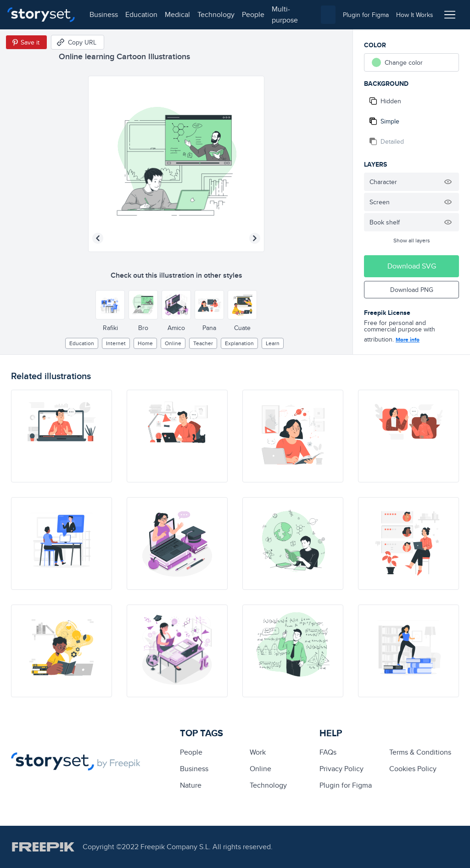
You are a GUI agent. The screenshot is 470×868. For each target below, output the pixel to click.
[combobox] (328, 15)
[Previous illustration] (98, 238)
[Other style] (110, 305)
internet (116, 343)
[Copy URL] (78, 42)
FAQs (328, 752)
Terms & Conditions (420, 752)
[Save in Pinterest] (26, 42)
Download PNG (412, 290)
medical (177, 14)
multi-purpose (285, 14)
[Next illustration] (255, 238)
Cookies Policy (413, 769)
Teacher (203, 343)
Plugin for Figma (346, 785)
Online (173, 343)
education (141, 14)
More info (408, 340)
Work (258, 752)
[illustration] (62, 436)
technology (216, 14)
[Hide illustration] (448, 182)
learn (273, 343)
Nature (191, 785)
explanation (239, 343)
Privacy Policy (341, 769)
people (253, 14)
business (104, 14)
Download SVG (412, 266)
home (145, 343)
